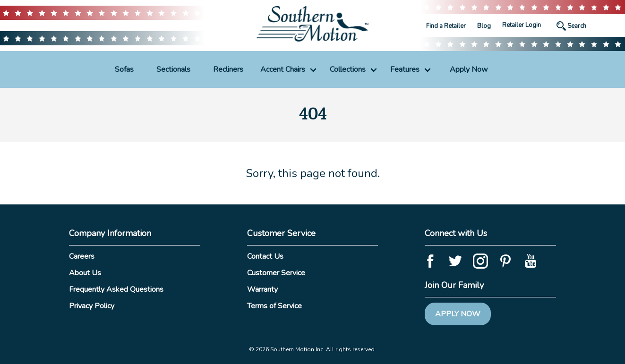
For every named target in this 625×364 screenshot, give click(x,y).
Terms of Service (274, 306)
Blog (484, 26)
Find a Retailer (446, 26)
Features (405, 69)
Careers (82, 256)
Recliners (228, 69)
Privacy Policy (92, 306)
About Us (85, 273)
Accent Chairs (283, 69)
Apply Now (469, 69)
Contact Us (265, 256)
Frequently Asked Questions (116, 289)
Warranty (262, 289)
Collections (348, 69)
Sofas (124, 69)
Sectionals (173, 69)
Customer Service (276, 273)
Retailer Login (522, 25)
